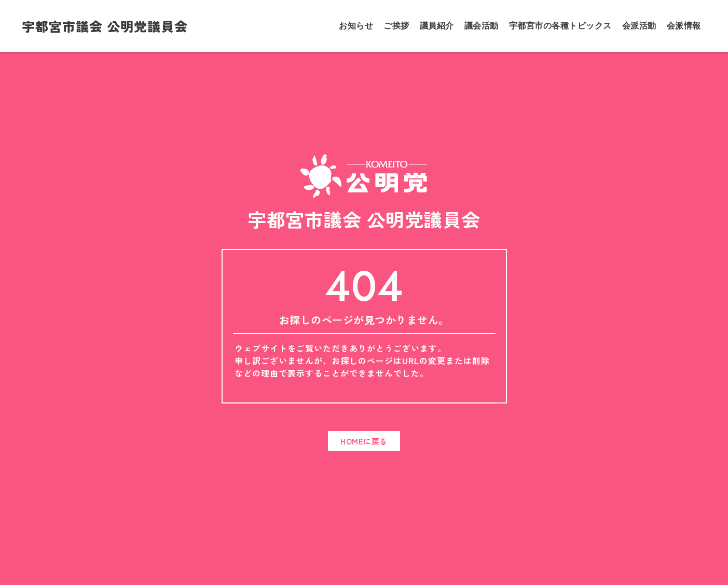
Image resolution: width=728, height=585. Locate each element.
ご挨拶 (396, 26)
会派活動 (639, 26)
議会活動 (482, 26)
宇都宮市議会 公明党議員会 (105, 26)
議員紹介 (437, 26)
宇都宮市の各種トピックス (560, 26)
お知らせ (356, 26)
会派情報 (684, 26)
